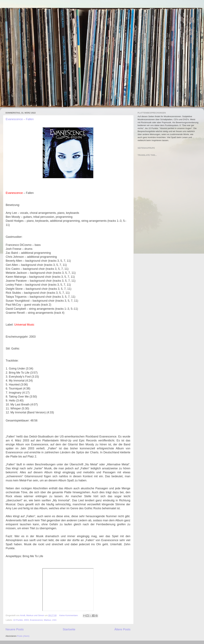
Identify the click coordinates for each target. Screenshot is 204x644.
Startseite (69, 629)
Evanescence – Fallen (20, 119)
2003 (26, 620)
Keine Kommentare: (69, 615)
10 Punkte (18, 620)
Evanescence (36, 620)
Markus (47, 620)
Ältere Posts (122, 629)
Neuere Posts (15, 629)
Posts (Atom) (23, 636)
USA (54, 620)
